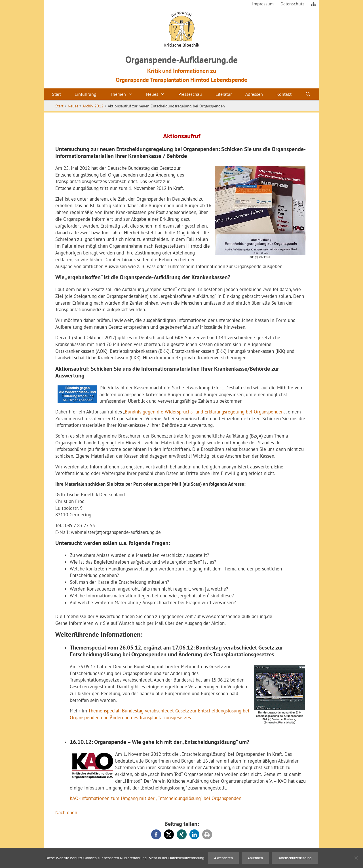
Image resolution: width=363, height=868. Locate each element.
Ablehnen (255, 858)
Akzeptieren (223, 858)
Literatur (224, 94)
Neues (159, 94)
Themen (125, 94)
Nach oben (66, 812)
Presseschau (190, 94)
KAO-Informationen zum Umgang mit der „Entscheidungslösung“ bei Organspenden (156, 798)
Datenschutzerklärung (295, 858)
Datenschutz (292, 4)
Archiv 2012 (93, 106)
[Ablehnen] (356, 858)
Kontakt (284, 94)
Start (56, 94)
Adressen (254, 94)
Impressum (263, 4)
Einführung (86, 94)
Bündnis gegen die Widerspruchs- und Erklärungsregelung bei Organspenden (204, 412)
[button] (156, 834)
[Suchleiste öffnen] (308, 94)
